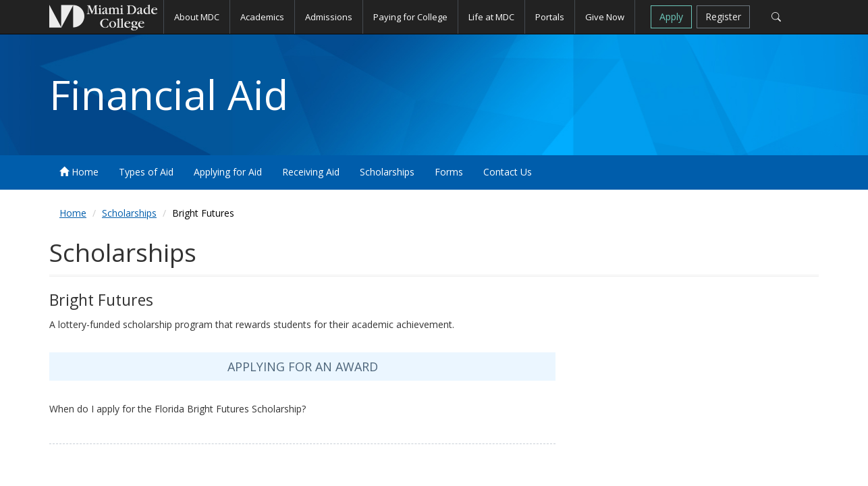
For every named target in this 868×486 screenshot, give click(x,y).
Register (723, 17)
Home (79, 172)
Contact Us (508, 172)
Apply (671, 17)
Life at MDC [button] (491, 17)
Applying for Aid (228, 172)
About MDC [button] (197, 17)
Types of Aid (146, 172)
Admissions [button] (329, 17)
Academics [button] (262, 17)
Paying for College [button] (410, 17)
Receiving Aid (311, 172)
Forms (449, 172)
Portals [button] (550, 17)
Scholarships (387, 172)
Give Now (605, 17)
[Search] (776, 17)
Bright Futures (203, 213)
